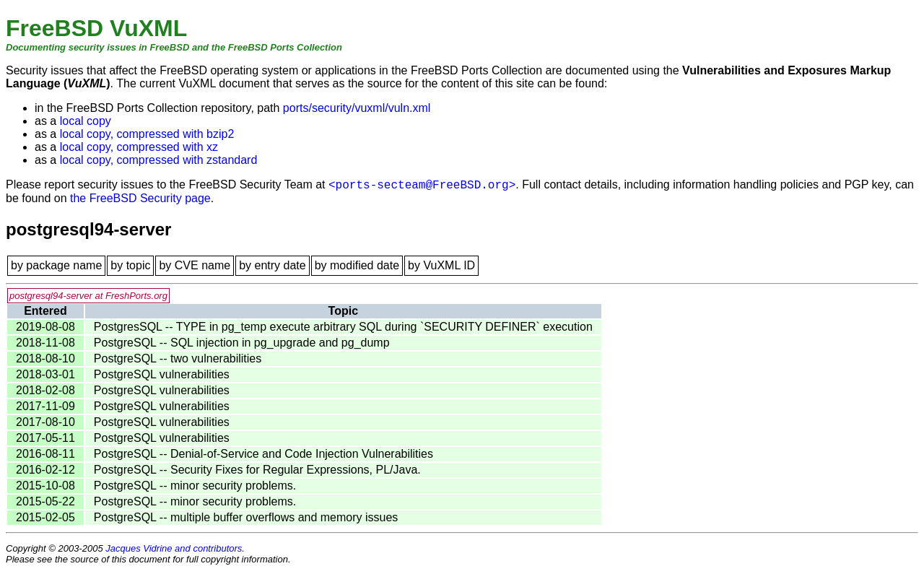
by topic (130, 265)
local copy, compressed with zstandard (159, 160)
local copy (86, 121)
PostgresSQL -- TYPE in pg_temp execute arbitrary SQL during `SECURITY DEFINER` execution (343, 327)
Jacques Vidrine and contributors (174, 548)
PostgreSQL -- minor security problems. (195, 486)
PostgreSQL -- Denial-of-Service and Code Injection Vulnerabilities (263, 454)
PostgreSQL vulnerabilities (162, 374)
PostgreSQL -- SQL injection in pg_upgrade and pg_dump (242, 343)
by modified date (357, 265)
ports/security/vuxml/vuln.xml (357, 108)
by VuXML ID (441, 265)
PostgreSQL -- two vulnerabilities (178, 358)
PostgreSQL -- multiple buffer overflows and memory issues (246, 517)
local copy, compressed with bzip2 (147, 134)
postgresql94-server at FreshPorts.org (88, 296)
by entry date (273, 265)
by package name (56, 265)
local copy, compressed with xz (139, 147)
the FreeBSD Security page (140, 198)
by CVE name (195, 265)
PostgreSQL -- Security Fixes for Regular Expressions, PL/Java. (257, 470)
